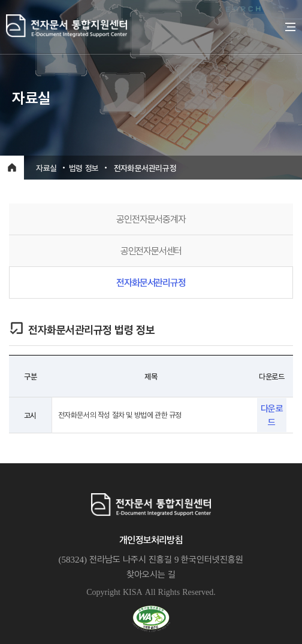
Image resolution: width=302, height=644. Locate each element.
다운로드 (272, 415)
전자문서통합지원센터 (143, 26)
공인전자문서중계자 (151, 219)
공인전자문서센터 (151, 250)
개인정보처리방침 (151, 540)
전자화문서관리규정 (151, 282)
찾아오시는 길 (151, 574)
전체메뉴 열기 (291, 27)
